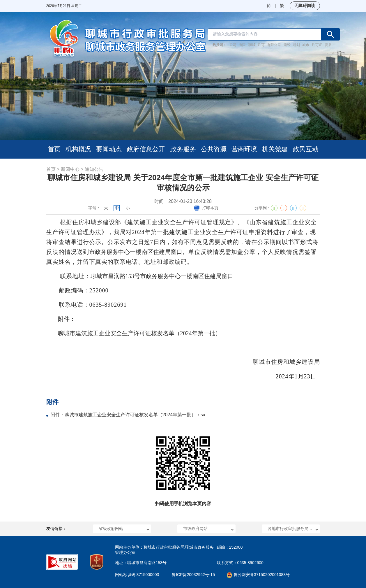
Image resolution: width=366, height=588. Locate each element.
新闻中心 (70, 169)
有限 (242, 45)
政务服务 (183, 149)
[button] (122, 529)
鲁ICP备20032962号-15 (193, 575)
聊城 (252, 45)
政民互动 (306, 149)
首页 (54, 149)
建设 (287, 45)
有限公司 (274, 45)
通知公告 (94, 169)
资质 (328, 45)
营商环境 (244, 149)
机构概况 (78, 149)
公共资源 (214, 149)
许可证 (317, 45)
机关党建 (275, 149)
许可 (261, 45)
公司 (233, 45)
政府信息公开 (146, 149)
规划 (296, 45)
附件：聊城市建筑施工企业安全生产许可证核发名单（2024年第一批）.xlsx (128, 415)
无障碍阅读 (305, 6)
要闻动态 (109, 149)
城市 (306, 45)
